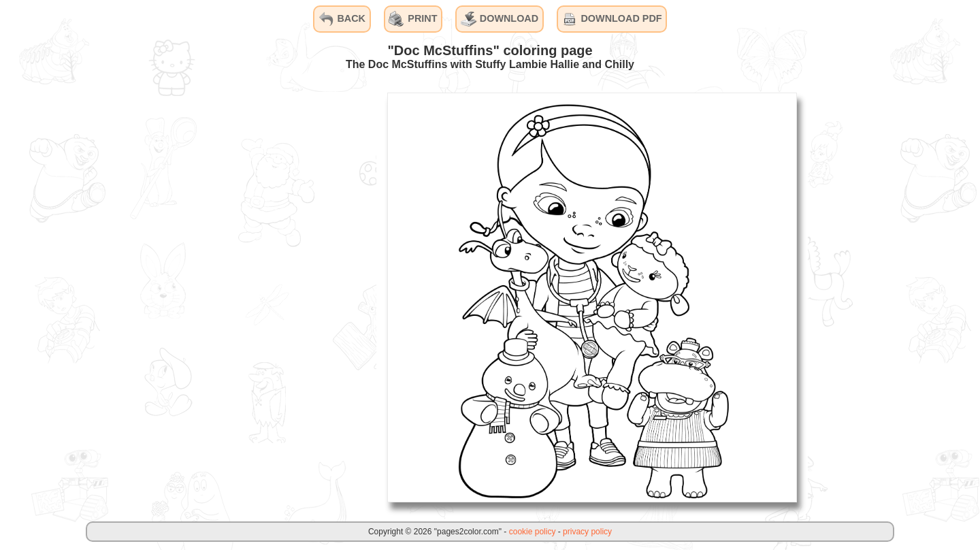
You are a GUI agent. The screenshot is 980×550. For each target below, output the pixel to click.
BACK (342, 19)
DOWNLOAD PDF (611, 19)
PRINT (413, 19)
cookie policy (533, 532)
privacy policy (587, 532)
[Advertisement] (274, 297)
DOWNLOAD (500, 19)
